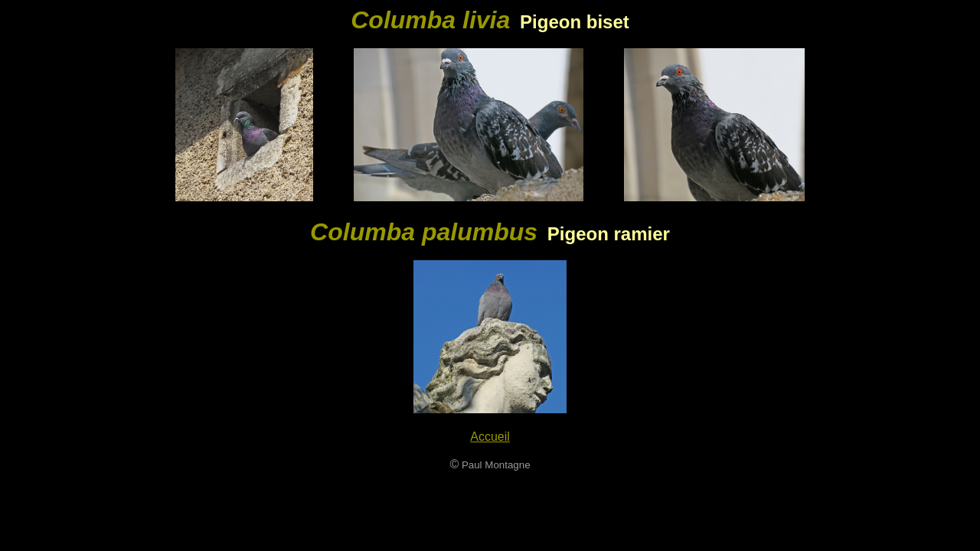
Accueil (490, 437)
